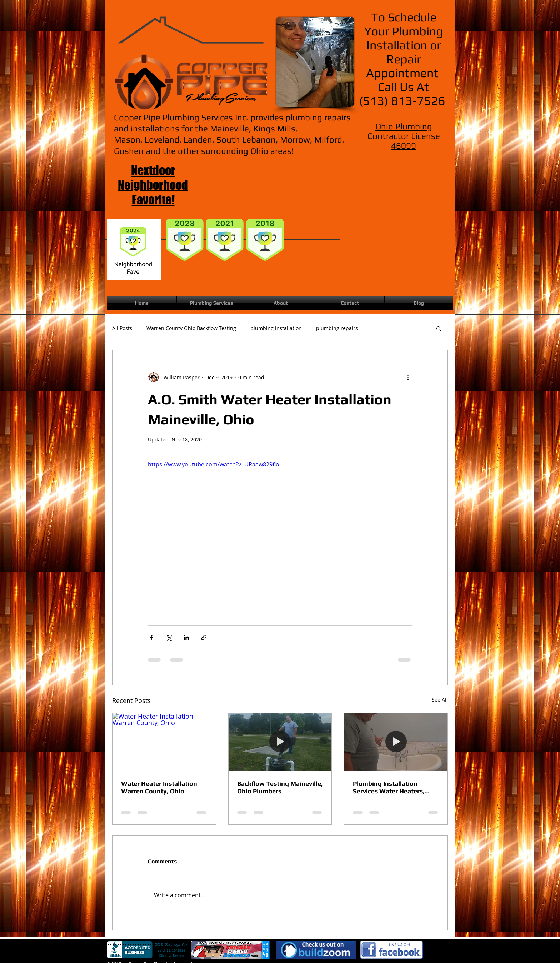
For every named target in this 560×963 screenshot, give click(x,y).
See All (440, 700)
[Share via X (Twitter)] (169, 637)
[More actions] (408, 377)
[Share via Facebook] (151, 637)
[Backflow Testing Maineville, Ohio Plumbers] (280, 742)
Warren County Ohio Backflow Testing (191, 328)
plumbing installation (276, 328)
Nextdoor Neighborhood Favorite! (153, 185)
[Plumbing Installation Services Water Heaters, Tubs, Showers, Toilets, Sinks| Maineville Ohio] (396, 742)
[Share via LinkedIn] (186, 637)
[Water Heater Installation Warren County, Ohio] (164, 742)
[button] (439, 328)
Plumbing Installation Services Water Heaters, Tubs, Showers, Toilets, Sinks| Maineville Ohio (389, 787)
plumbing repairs (337, 328)
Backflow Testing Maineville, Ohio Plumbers (280, 787)
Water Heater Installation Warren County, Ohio (159, 787)
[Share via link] (204, 637)
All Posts (122, 328)
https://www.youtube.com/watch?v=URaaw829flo (214, 464)
